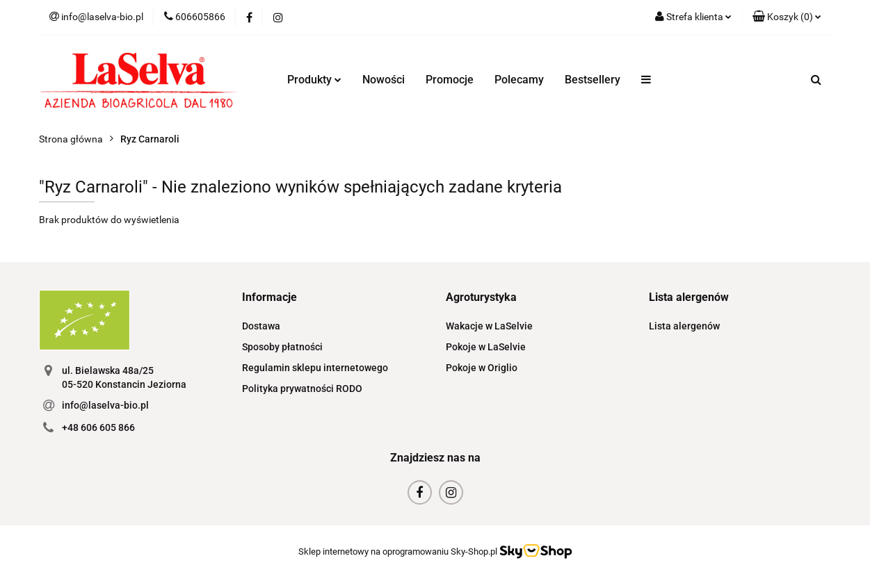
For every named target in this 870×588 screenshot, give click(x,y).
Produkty (314, 80)
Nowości (384, 80)
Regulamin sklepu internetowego (315, 368)
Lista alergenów (684, 326)
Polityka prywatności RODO (302, 389)
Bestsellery (593, 80)
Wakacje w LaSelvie (489, 326)
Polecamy (519, 80)
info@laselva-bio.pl (105, 405)
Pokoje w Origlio (482, 368)
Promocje (450, 80)
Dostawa (261, 326)
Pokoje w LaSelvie (486, 347)
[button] (787, 17)
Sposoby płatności (282, 347)
